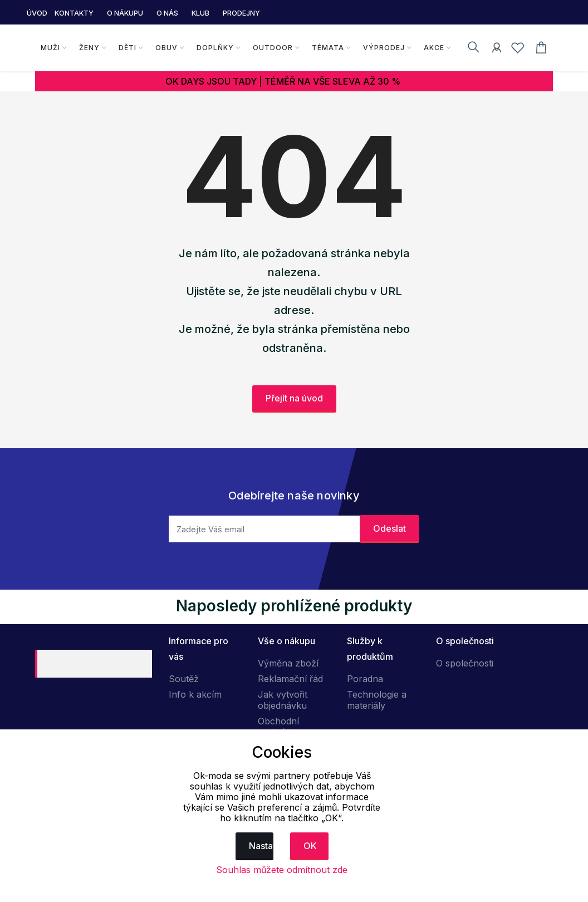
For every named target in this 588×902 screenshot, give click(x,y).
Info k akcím (195, 694)
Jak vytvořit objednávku (283, 700)
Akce (434, 48)
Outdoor (273, 48)
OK (310, 846)
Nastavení (261, 846)
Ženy (89, 48)
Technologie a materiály (377, 700)
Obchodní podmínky (279, 727)
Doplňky (215, 48)
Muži (50, 48)
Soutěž (184, 679)
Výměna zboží (288, 663)
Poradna (365, 679)
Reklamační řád (290, 679)
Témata (328, 48)
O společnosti (465, 663)
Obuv (166, 48)
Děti (128, 48)
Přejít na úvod (294, 398)
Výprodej (384, 48)
